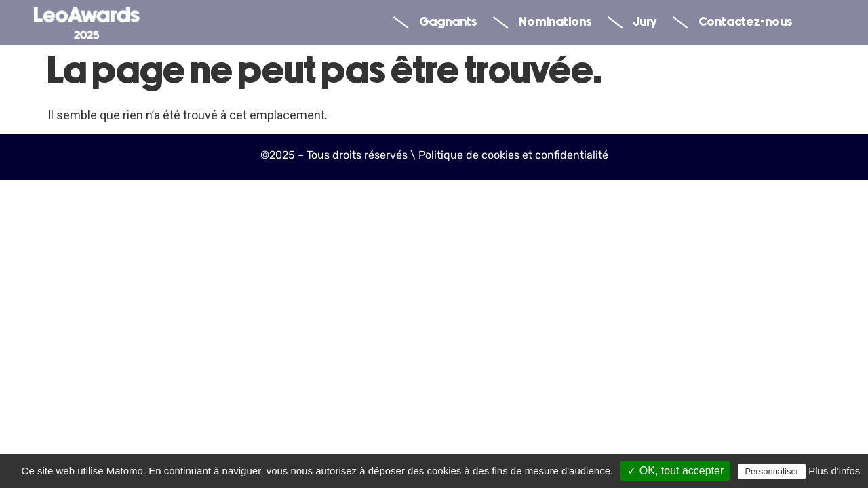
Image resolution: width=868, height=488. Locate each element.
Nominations (542, 22)
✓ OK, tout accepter (675, 471)
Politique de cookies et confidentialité (513, 155)
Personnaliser (772, 471)
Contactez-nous (732, 22)
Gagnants (435, 22)
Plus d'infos (834, 471)
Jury (632, 22)
